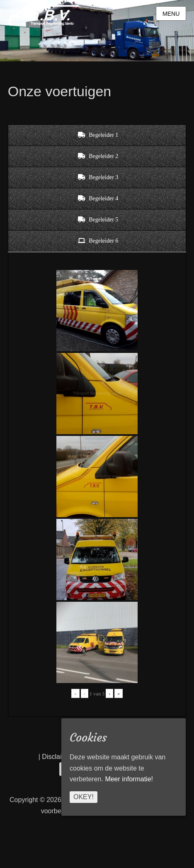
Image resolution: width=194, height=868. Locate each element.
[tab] (97, 135)
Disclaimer (57, 757)
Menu (171, 14)
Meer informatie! (129, 779)
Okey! (84, 797)
